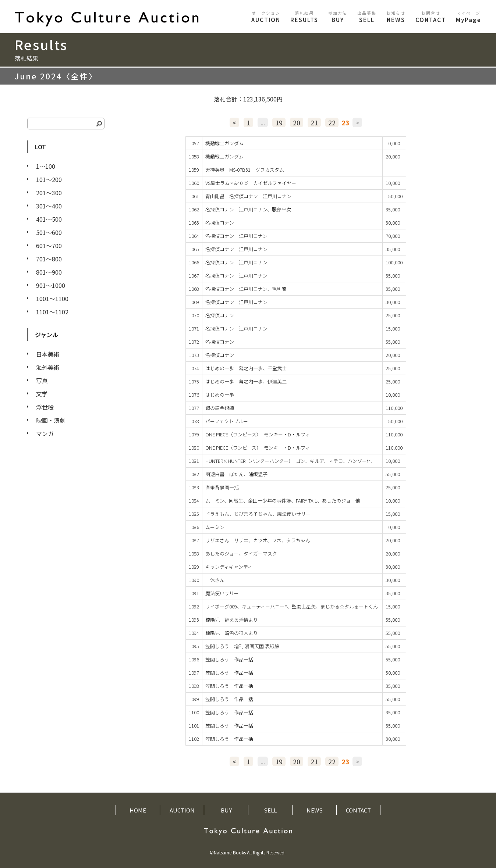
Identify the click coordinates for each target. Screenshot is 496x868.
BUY (338, 17)
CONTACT (431, 17)
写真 (42, 381)
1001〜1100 (52, 299)
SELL (367, 17)
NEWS (396, 17)
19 (279, 122)
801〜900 (49, 272)
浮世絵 (45, 407)
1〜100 (46, 166)
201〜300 (49, 193)
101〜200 (49, 179)
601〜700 (49, 246)
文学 (42, 394)
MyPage (469, 17)
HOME (138, 810)
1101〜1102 (52, 312)
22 (332, 122)
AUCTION (266, 17)
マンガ (45, 433)
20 (297, 122)
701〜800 (49, 259)
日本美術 (48, 354)
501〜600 (49, 232)
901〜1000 (51, 285)
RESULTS (304, 17)
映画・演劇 (51, 420)
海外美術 (48, 367)
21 (314, 122)
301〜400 (49, 206)
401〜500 (49, 219)
